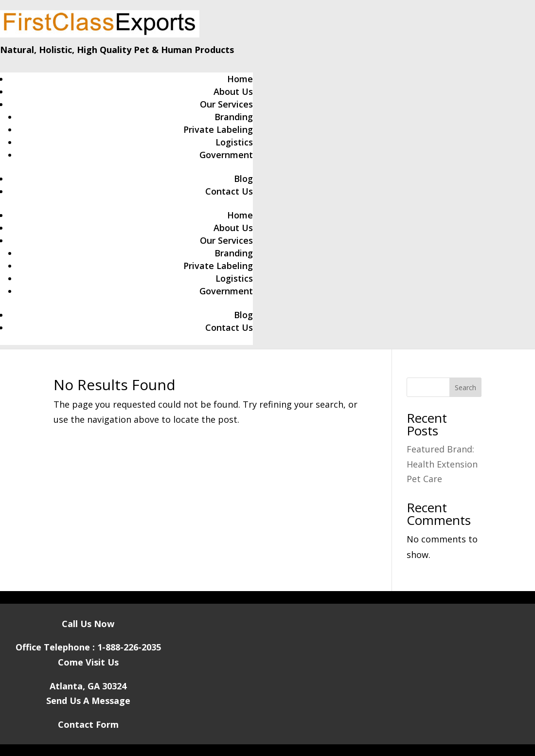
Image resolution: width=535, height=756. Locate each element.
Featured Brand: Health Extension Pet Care (442, 464)
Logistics (234, 142)
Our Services (226, 104)
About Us (233, 91)
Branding (234, 117)
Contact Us (229, 191)
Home (240, 79)
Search (465, 387)
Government (226, 155)
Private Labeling (218, 129)
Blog (243, 179)
